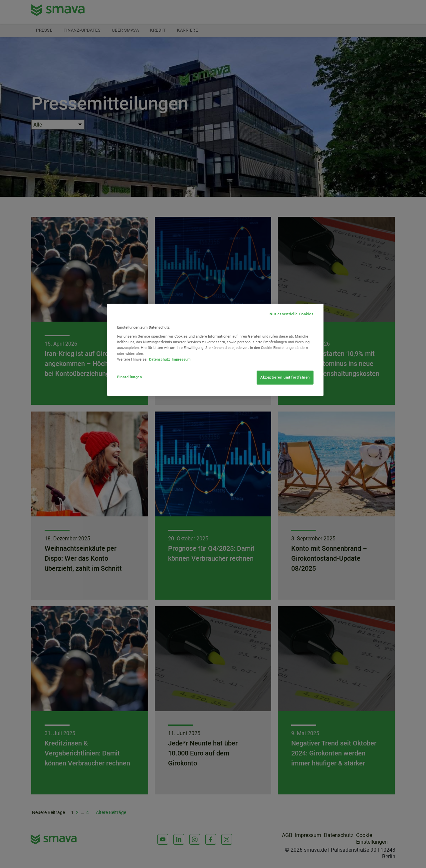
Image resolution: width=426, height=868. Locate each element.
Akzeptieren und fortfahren (285, 377)
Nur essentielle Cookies (292, 314)
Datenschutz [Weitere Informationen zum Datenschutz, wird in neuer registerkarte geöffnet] (160, 359)
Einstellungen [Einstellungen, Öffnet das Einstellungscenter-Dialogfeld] (129, 377)
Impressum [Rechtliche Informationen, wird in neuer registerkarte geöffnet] (181, 359)
